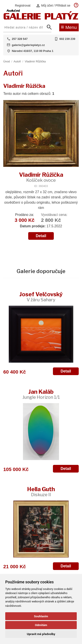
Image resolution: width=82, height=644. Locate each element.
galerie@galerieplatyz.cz (28, 45)
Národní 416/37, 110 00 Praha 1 (33, 51)
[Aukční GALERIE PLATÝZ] (41, 19)
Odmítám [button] (41, 625)
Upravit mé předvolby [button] (41, 634)
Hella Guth (41, 491)
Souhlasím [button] (41, 616)
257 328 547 (20, 39)
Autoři (17, 61)
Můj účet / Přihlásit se (53, 6)
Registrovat (23, 5)
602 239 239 (67, 39)
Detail (41, 236)
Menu (69, 27)
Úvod (7, 61)
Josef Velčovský (41, 297)
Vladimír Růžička (35, 61)
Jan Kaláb (41, 394)
